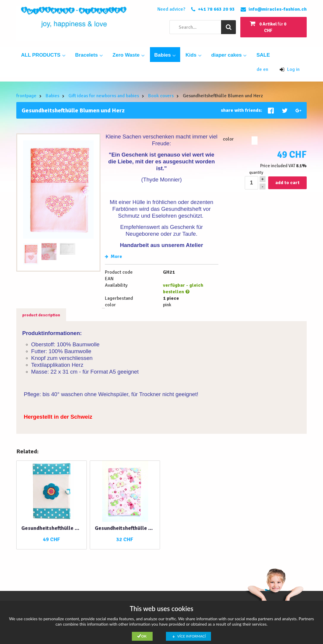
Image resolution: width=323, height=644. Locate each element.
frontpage (26, 96)
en (266, 69)
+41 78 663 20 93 (216, 9)
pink (255, 141)
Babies (165, 55)
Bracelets (89, 55)
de (260, 69)
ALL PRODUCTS (43, 55)
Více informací (191, 636)
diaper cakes (229, 55)
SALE (263, 55)
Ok (144, 636)
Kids (194, 55)
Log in (290, 69)
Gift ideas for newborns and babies (104, 96)
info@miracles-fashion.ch (278, 9)
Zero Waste (129, 55)
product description (41, 315)
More (113, 256)
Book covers (161, 96)
